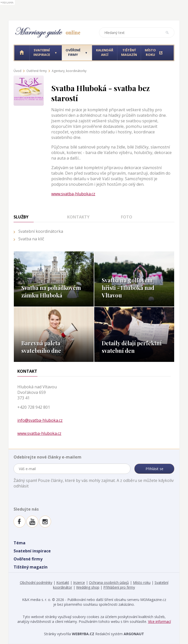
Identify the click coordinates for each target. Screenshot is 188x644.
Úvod (17, 71)
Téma (19, 543)
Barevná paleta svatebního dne (41, 347)
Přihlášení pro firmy (119, 587)
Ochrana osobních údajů (109, 582)
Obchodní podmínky (36, 582)
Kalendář (105, 52)
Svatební (42, 52)
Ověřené (73, 52)
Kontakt (63, 582)
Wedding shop (88, 587)
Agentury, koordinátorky (69, 71)
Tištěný (129, 52)
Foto (127, 217)
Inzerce (79, 582)
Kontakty (78, 217)
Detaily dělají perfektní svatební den (132, 347)
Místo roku (142, 582)
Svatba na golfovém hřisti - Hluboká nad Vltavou (128, 288)
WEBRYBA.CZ (83, 634)
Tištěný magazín (31, 567)
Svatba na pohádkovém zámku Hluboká (51, 291)
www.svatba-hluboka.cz (73, 194)
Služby (21, 217)
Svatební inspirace (32, 551)
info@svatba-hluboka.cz (40, 420)
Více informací (159, 621)
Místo (150, 52)
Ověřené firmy (37, 71)
